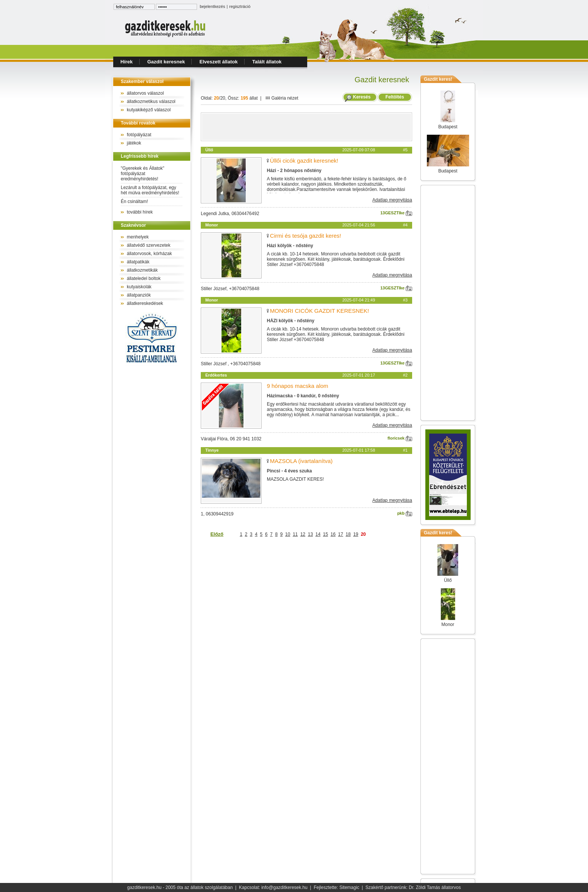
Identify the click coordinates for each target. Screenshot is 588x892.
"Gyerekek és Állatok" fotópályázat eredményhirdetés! (142, 174)
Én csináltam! (134, 201)
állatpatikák (138, 262)
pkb (405, 513)
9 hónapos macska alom (298, 386)
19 (356, 534)
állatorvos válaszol (145, 93)
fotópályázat (139, 135)
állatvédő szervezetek (149, 245)
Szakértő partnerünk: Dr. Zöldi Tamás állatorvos (413, 887)
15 (326, 534)
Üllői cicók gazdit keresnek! (304, 161)
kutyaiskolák (139, 287)
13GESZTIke (396, 213)
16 (333, 534)
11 (295, 534)
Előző (217, 534)
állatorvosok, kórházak (149, 254)
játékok (134, 143)
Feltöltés (395, 97)
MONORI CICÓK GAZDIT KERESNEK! (319, 311)
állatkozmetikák (142, 270)
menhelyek (138, 237)
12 (303, 534)
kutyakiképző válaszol (149, 110)
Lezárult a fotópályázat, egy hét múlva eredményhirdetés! (150, 190)
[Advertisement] (306, 127)
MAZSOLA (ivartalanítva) (301, 461)
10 (288, 534)
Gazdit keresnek (166, 62)
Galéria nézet (282, 98)
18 (348, 534)
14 (318, 534)
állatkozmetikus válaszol (151, 102)
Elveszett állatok (219, 62)
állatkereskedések (145, 303)
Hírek (127, 62)
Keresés (362, 97)
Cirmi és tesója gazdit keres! (305, 236)
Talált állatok (267, 62)
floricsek (400, 438)
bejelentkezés (212, 6)
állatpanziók (139, 295)
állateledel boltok (144, 278)
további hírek (140, 212)
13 (310, 534)
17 (341, 534)
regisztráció (240, 6)
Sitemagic (349, 887)
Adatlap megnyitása (392, 200)
